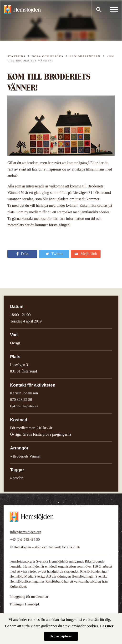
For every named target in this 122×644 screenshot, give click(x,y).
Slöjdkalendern (85, 56)
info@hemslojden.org (26, 532)
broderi (18, 478)
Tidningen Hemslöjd (24, 604)
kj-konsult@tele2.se (24, 406)
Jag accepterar (61, 636)
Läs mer (107, 626)
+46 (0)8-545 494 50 (25, 539)
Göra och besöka (48, 56)
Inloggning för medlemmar (29, 597)
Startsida (17, 56)
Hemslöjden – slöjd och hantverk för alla (22, 10)
